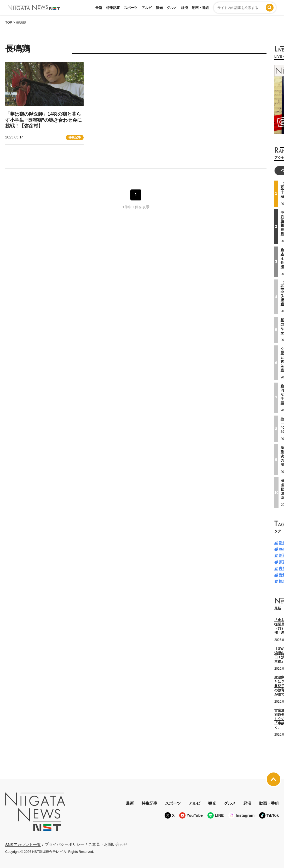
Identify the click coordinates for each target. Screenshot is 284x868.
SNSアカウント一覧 (23, 844)
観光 (159, 8)
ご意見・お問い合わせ (108, 844)
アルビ (147, 8)
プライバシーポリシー (65, 844)
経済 (184, 8)
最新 (99, 8)
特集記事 (113, 8)
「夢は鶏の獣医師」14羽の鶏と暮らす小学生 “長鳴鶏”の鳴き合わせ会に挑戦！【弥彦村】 (44, 120)
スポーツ (131, 8)
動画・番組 (200, 8)
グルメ (172, 8)
